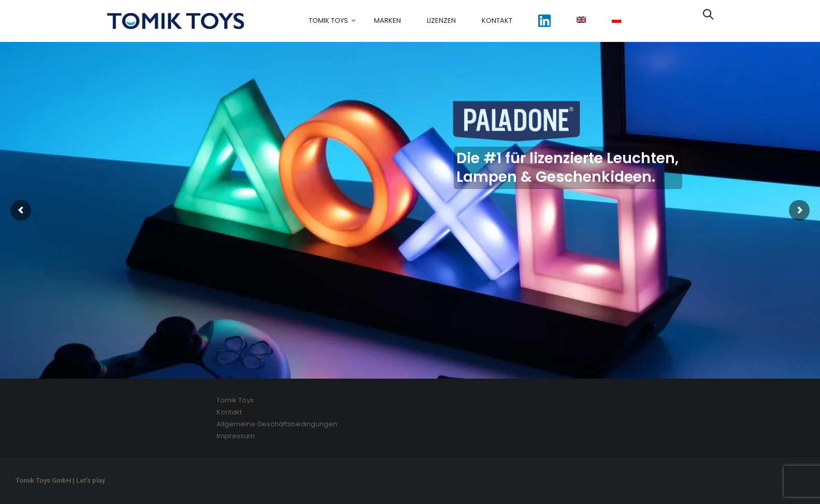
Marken (387, 20)
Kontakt (497, 20)
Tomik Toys (328, 20)
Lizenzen (441, 20)
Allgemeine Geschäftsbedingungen (277, 424)
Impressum (236, 436)
